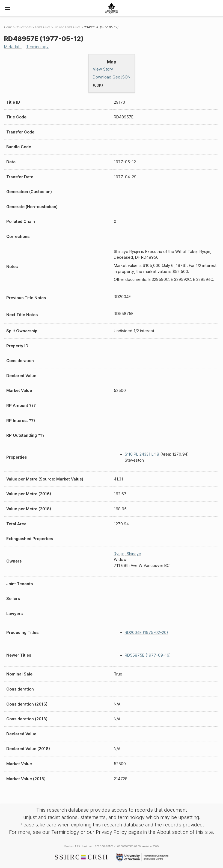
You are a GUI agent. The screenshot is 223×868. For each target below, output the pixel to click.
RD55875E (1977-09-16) (148, 655)
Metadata (13, 47)
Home (8, 27)
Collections (24, 27)
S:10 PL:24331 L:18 (142, 454)
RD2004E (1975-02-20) (146, 632)
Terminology (38, 47)
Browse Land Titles (67, 27)
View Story (103, 69)
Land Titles (43, 27)
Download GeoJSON (112, 77)
